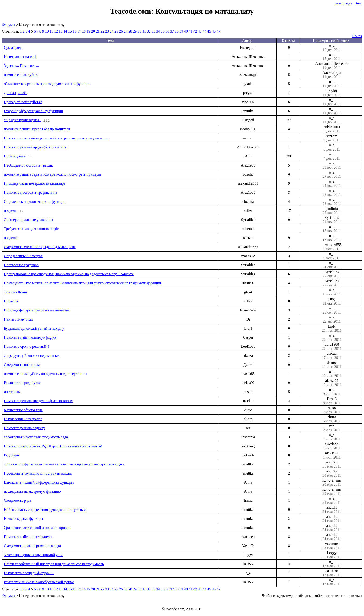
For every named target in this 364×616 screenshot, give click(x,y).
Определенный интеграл (23, 256)
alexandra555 (332, 247)
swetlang (332, 446)
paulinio (332, 211)
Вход (358, 3)
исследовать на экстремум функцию (32, 491)
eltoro (332, 419)
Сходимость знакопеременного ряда (32, 546)
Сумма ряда (13, 48)
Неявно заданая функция (24, 519)
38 (177, 31)
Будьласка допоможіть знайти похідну (34, 328)
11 (51, 31)
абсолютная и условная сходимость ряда (36, 437)
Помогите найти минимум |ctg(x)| (30, 337)
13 (61, 31)
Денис (332, 365)
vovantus (332, 546)
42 (195, 31)
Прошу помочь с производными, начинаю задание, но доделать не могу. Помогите (69, 274)
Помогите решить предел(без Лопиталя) (36, 147)
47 (218, 31)
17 (79, 31)
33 (153, 31)
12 (56, 31)
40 (186, 31)
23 (107, 31)
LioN (332, 328)
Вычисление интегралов (23, 419)
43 (200, 31)
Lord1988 (332, 347)
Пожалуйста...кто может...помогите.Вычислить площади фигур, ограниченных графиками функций (83, 283)
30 (140, 31)
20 (93, 31)
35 (163, 31)
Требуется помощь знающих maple (31, 229)
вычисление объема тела (23, 410)
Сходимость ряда (18, 500)
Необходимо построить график (28, 165)
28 (130, 31)
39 (181, 31)
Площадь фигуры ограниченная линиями (36, 310)
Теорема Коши (15, 292)
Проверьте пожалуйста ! (23, 102)
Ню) (332, 301)
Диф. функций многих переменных (32, 356)
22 (102, 31)
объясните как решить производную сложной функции (47, 84)
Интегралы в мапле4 (20, 57)
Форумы (8, 25)
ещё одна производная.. (22, 120)
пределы (11, 211)
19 (88, 31)
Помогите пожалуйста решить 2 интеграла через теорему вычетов (56, 138)
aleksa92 (332, 383)
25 (116, 31)
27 (126, 31)
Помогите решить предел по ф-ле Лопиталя (38, 401)
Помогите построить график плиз (31, 192)
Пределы (11, 301)
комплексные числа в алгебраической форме (39, 582)
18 (84, 31)
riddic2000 (332, 129)
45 (209, 31)
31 (144, 31)
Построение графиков (21, 265)
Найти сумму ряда (18, 319)
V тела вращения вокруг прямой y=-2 (33, 555)
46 (214, 31)
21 (98, 31)
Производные (15, 156)
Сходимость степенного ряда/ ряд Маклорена (40, 247)
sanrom (332, 138)
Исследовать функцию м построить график (38, 473)
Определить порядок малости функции (35, 202)
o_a (332, 48)
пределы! (11, 238)
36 (167, 31)
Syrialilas (332, 220)
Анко (332, 410)
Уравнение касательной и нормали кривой (37, 528)
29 (135, 31)
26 (121, 31)
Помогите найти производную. (28, 537)
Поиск (357, 36)
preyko (332, 93)
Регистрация (343, 3)
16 (75, 31)
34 (158, 31)
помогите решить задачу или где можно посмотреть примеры (52, 174)
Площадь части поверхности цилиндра (35, 183)
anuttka (332, 464)
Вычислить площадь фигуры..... (29, 573)
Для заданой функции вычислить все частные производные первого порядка (64, 464)
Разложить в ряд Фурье (22, 383)
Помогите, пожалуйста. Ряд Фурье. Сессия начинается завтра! (53, 446)
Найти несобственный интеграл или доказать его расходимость (54, 564)
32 (149, 31)
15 (70, 31)
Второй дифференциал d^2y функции (33, 111)
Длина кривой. (15, 93)
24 (112, 31)
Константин (332, 482)
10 (47, 31)
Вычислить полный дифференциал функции (39, 482)
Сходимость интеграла (22, 365)
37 (172, 31)
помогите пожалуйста (21, 75)
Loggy (332, 555)
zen (332, 428)
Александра (332, 75)
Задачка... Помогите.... (21, 66)
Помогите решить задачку (24, 428)
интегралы (12, 392)
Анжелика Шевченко (332, 66)
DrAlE (332, 401)
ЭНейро (332, 573)
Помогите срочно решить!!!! (26, 346)
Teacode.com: (133, 11)
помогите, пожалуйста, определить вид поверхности (45, 374)
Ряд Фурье (12, 455)
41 (191, 31)
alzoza (332, 356)
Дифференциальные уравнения (29, 220)
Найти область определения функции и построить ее (45, 510)
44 (205, 31)
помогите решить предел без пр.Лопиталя (37, 129)
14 (65, 31)
